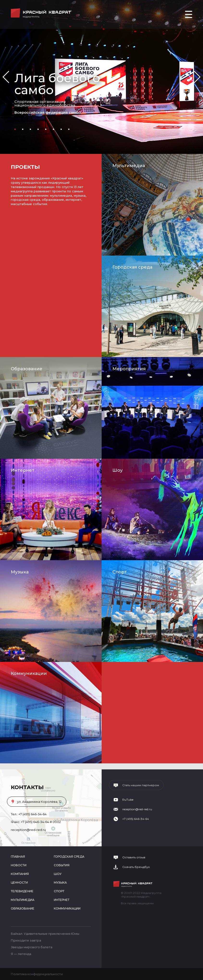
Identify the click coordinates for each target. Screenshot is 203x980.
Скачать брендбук (136, 867)
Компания (20, 874)
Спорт (120, 572)
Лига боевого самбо (57, 84)
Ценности (19, 883)
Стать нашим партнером (141, 785)
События (62, 865)
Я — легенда (21, 954)
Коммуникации (29, 673)
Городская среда (132, 267)
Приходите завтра (26, 940)
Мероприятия (129, 369)
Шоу (117, 470)
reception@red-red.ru (28, 830)
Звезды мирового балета (32, 947)
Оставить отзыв (134, 857)
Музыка (20, 572)
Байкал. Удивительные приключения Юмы (45, 934)
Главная (18, 857)
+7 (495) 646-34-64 (33, 814)
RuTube (128, 800)
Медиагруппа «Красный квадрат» (41, 13)
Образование (27, 369)
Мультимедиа (129, 166)
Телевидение (22, 891)
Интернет (23, 470)
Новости (19, 865)
